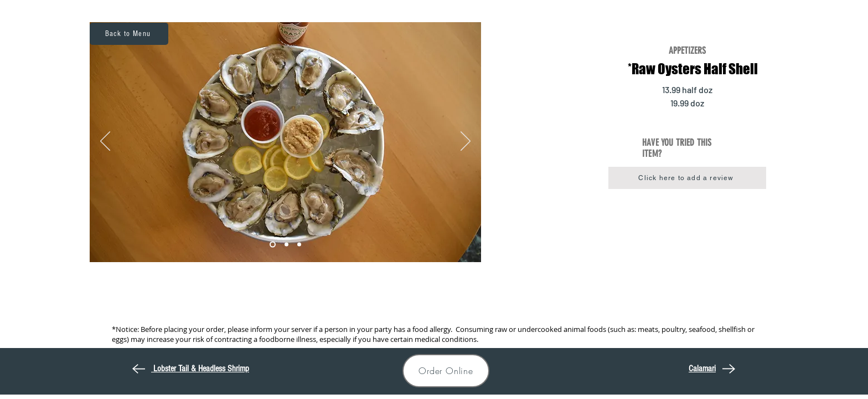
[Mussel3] (299, 245)
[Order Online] (446, 371)
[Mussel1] (273, 245)
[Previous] (105, 142)
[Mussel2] (286, 245)
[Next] (466, 142)
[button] (687, 178)
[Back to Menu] (129, 34)
